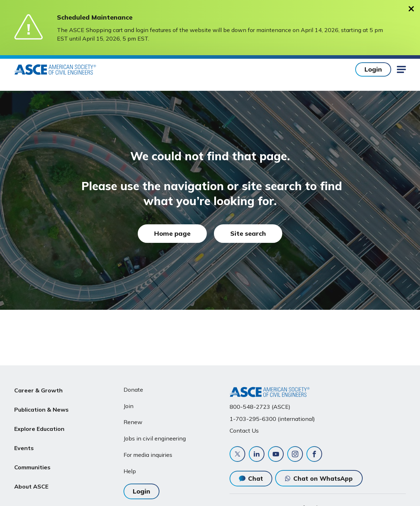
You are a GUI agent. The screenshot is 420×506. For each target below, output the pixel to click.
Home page (172, 233)
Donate (133, 390)
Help (130, 471)
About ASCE (31, 475)
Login (373, 69)
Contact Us (244, 431)
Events (24, 440)
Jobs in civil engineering (155, 438)
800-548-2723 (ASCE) (260, 407)
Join (128, 406)
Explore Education (39, 423)
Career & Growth (38, 390)
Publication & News (41, 407)
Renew (133, 422)
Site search (248, 233)
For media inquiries (148, 455)
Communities (32, 458)
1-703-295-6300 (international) (272, 419)
